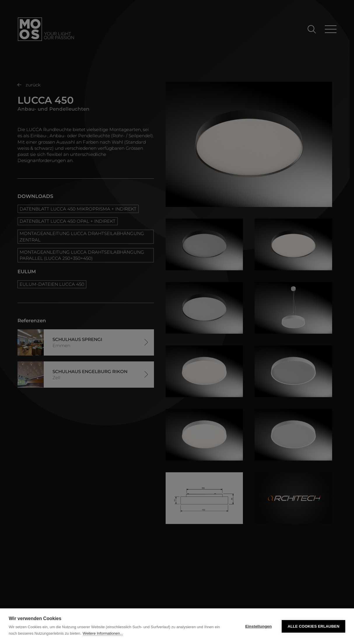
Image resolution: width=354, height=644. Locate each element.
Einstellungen (259, 626)
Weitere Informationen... (103, 633)
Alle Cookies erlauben (313, 626)
